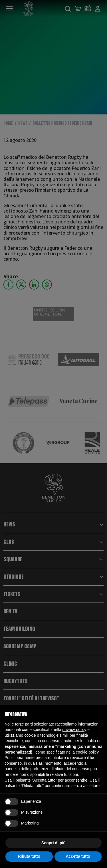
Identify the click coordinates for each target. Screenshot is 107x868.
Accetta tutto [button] (78, 856)
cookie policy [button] (87, 752)
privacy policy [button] (74, 730)
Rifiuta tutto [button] (29, 856)
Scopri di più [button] (53, 843)
